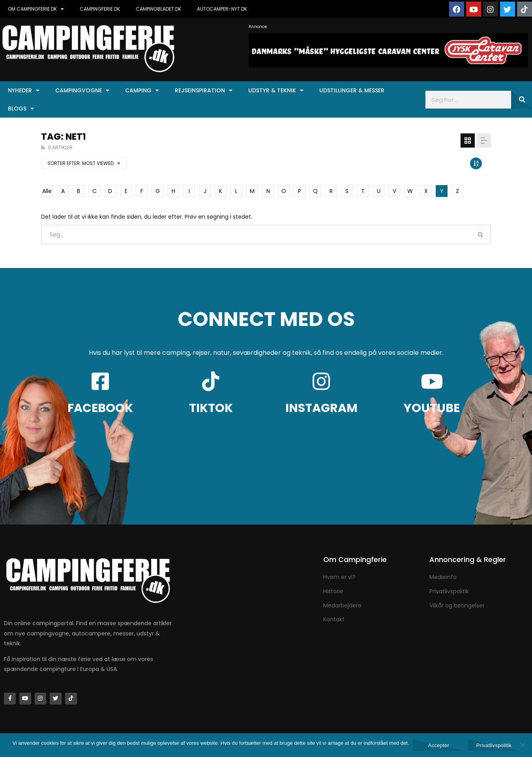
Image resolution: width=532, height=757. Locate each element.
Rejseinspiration (204, 90)
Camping (142, 90)
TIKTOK (211, 408)
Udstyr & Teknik (276, 90)
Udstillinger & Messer (352, 90)
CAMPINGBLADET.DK (158, 9)
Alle (47, 191)
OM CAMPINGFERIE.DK (36, 9)
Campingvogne (82, 90)
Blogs (21, 109)
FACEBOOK (100, 408)
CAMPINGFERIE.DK (100, 9)
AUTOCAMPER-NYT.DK (222, 9)
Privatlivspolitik (494, 745)
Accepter (439, 745)
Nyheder (24, 90)
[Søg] (522, 100)
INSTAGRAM (321, 408)
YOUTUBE (432, 408)
